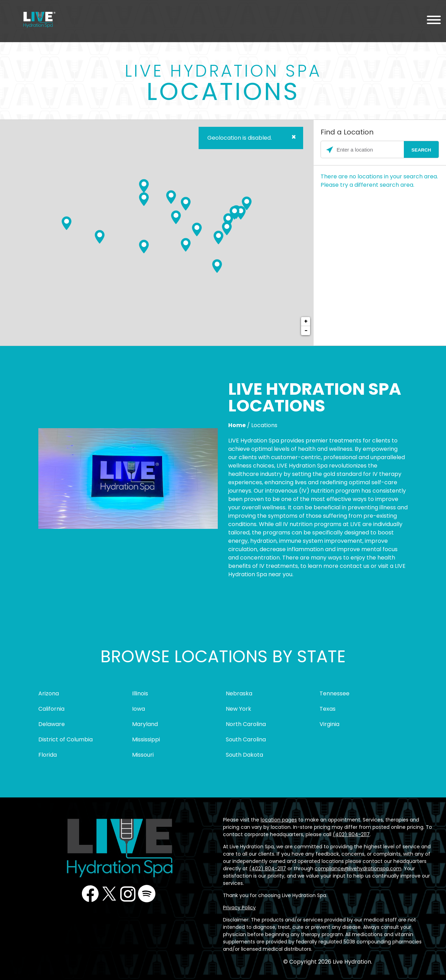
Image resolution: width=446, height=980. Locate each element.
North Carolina (246, 724)
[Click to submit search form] (421, 150)
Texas (328, 709)
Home (237, 425)
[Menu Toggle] (434, 21)
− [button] (306, 330)
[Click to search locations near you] (330, 150)
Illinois (140, 693)
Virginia (329, 724)
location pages (279, 820)
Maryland (145, 724)
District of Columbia (66, 739)
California (51, 709)
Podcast (147, 894)
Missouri (143, 755)
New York (239, 709)
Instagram (128, 894)
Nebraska (239, 693)
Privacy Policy (239, 908)
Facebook (90, 894)
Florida (48, 755)
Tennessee (334, 693)
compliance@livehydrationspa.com (358, 869)
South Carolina (246, 739)
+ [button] (306, 321)
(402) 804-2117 (351, 834)
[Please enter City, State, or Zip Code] (380, 150)
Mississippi (146, 739)
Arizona (49, 693)
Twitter (109, 894)
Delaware (52, 724)
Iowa (139, 709)
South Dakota (244, 755)
